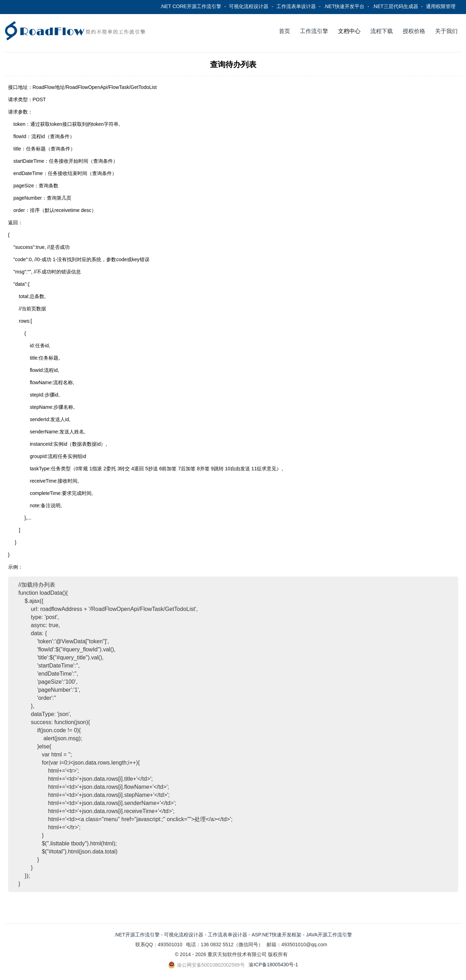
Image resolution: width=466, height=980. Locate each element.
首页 (285, 31)
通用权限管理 (441, 6)
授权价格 (414, 31)
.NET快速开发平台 (344, 6)
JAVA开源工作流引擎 (329, 935)
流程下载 (382, 31)
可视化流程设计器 (249, 6)
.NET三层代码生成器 (395, 6)
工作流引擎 (314, 31)
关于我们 (446, 31)
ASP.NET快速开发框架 (276, 935)
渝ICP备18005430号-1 (273, 965)
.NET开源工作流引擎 (137, 935)
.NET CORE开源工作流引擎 (191, 6)
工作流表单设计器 (296, 6)
